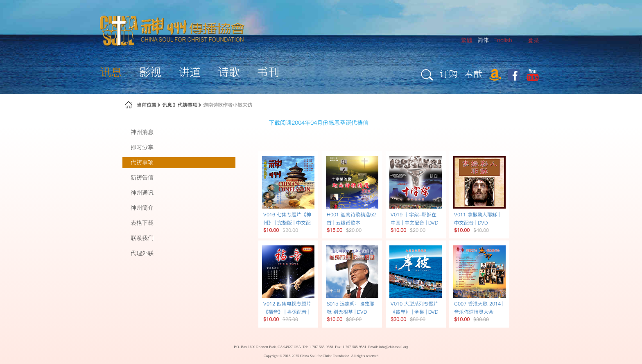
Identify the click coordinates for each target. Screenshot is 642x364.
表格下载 (142, 223)
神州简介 (142, 208)
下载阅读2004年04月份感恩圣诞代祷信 (319, 123)
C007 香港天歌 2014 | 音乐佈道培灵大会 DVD (479, 312)
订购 (449, 73)
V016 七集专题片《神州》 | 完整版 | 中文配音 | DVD (287, 223)
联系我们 (142, 238)
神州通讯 (142, 193)
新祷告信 (142, 178)
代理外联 (142, 253)
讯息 (167, 105)
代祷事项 (188, 105)
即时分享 (142, 147)
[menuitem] (533, 41)
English (503, 40)
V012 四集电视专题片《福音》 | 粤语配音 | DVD (287, 312)
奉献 (473, 73)
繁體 (467, 40)
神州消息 (142, 132)
